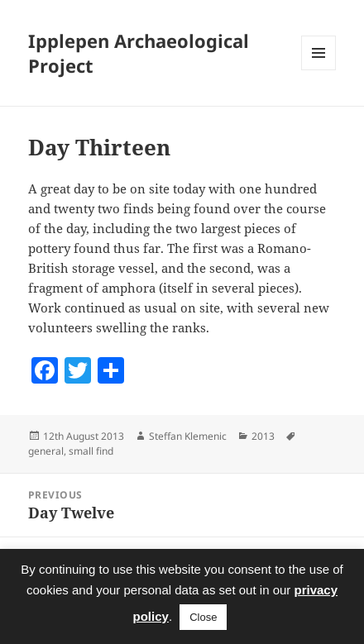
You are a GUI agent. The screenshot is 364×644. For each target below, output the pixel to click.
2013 (263, 436)
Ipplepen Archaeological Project (139, 53)
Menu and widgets (319, 70)
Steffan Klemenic (188, 436)
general (46, 451)
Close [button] (203, 617)
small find (91, 451)
